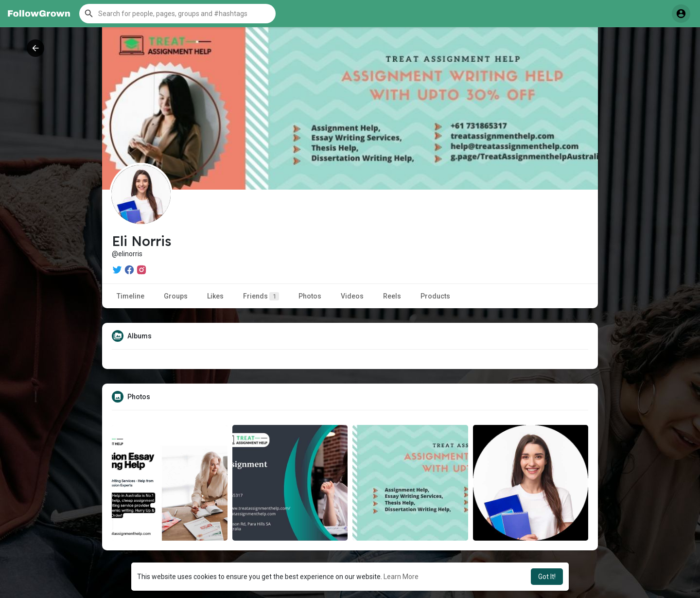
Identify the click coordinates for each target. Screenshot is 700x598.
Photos (310, 296)
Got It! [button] (547, 577)
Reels (392, 296)
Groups (176, 296)
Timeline (131, 296)
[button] (177, 14)
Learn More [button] (401, 577)
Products (435, 296)
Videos (352, 296)
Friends (261, 296)
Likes (215, 296)
